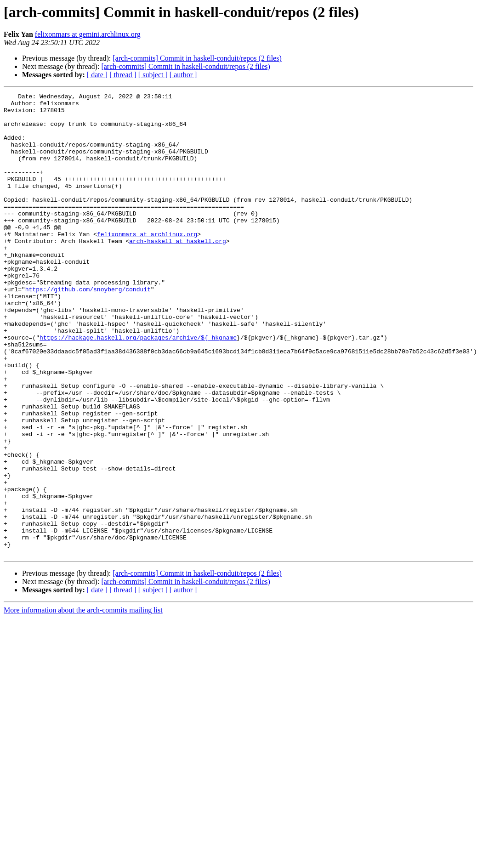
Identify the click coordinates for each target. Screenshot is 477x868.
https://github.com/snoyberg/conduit (88, 329)
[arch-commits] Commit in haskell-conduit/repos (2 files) (197, 58)
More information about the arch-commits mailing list (83, 702)
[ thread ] (123, 75)
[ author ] (183, 75)
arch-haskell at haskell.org (178, 271)
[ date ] (97, 75)
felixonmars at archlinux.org (147, 263)
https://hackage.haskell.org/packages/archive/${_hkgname (138, 387)
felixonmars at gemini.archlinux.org (88, 34)
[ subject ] (153, 75)
